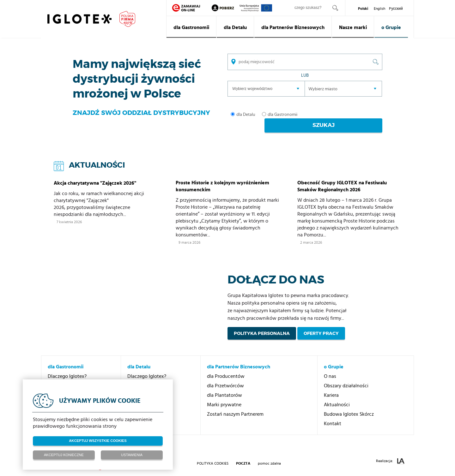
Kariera (331, 386)
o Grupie (391, 27)
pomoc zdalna (269, 454)
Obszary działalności (346, 377)
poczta (243, 454)
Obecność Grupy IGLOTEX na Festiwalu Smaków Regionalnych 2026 (342, 177)
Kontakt (333, 414)
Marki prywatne (224, 396)
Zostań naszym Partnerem (235, 405)
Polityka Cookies (213, 454)
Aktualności (337, 396)
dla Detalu (235, 27)
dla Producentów (226, 367)
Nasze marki (353, 27)
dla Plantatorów (224, 386)
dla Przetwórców (225, 377)
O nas (330, 367)
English (379, 9)
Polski (363, 9)
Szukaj (349, 115)
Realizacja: (390, 452)
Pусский (396, 9)
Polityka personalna (262, 324)
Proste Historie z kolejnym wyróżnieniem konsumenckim (222, 177)
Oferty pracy (321, 324)
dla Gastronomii (191, 27)
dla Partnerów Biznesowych (293, 27)
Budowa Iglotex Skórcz (349, 405)
